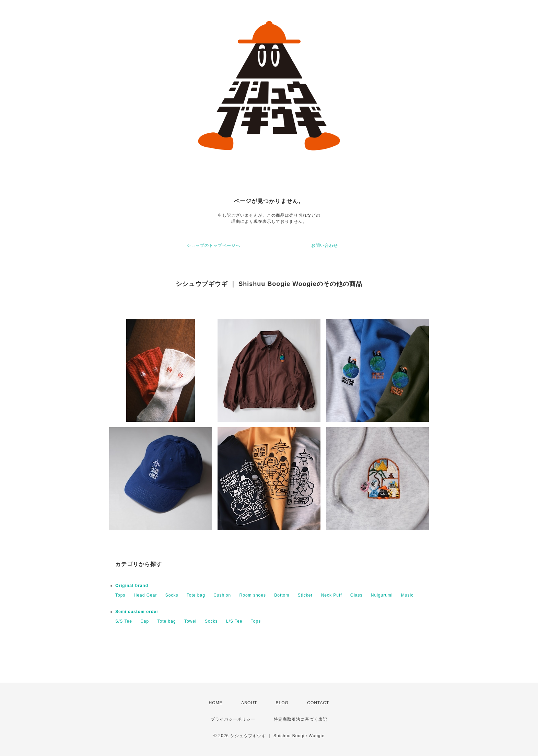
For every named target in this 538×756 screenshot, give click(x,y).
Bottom (282, 595)
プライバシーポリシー (233, 719)
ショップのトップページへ (213, 245)
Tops (120, 595)
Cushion (222, 595)
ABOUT (249, 703)
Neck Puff (332, 595)
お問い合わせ (325, 245)
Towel (190, 621)
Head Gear (145, 595)
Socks (172, 595)
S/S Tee (124, 621)
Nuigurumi (382, 595)
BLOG (282, 703)
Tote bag (196, 595)
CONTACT (318, 703)
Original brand (132, 586)
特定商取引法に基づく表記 (301, 719)
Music (407, 595)
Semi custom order (137, 612)
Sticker (305, 595)
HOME (216, 703)
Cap (145, 621)
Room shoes (253, 595)
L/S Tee (234, 621)
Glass (356, 595)
